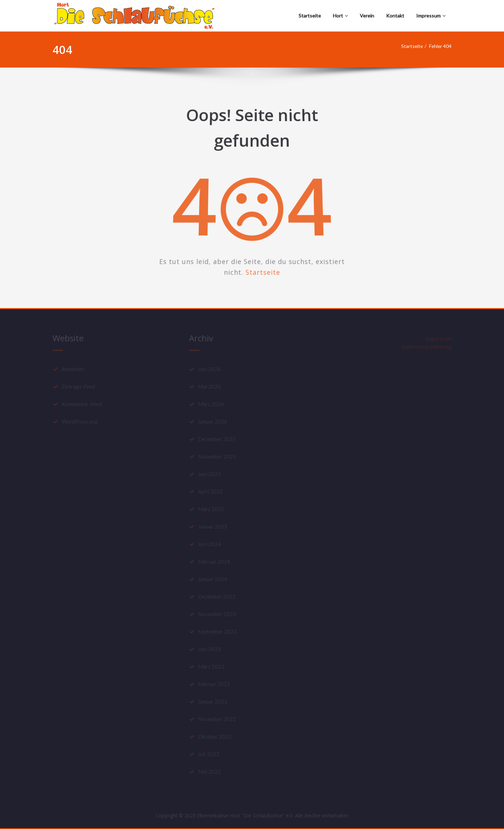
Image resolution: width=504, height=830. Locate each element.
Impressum (431, 16)
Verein (367, 16)
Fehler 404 (442, 46)
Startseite (310, 16)
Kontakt (395, 16)
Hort (340, 16)
